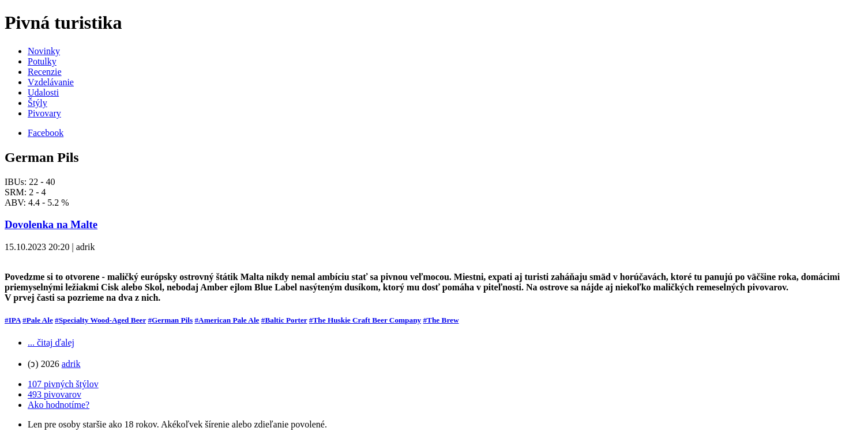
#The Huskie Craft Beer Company (365, 320)
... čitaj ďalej (51, 343)
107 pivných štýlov (63, 384)
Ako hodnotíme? (59, 405)
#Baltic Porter (284, 320)
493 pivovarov (55, 394)
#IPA (13, 320)
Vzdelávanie (51, 82)
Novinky (44, 51)
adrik (71, 364)
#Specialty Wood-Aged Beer (100, 320)
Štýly (37, 103)
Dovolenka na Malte (51, 224)
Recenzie (45, 72)
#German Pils (170, 320)
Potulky (42, 61)
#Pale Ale (38, 320)
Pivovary (44, 113)
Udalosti (43, 92)
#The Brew (441, 320)
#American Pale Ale (227, 320)
